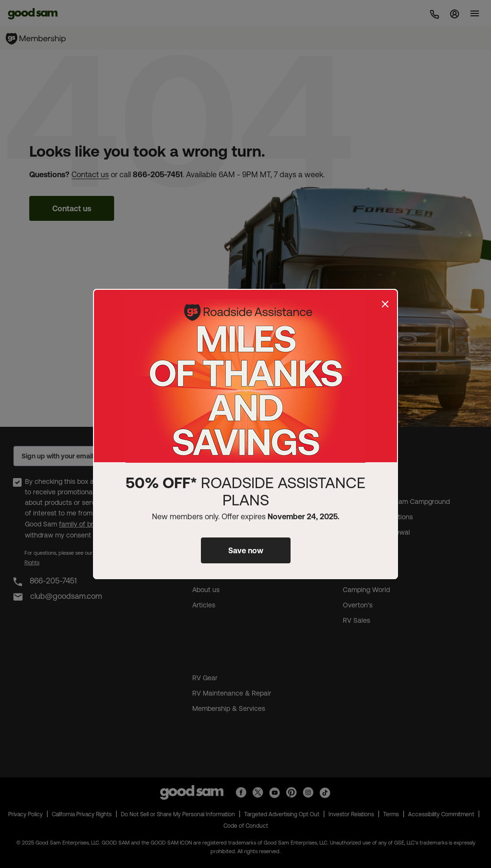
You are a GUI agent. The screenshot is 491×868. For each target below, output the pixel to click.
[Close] (385, 304)
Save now (246, 550)
